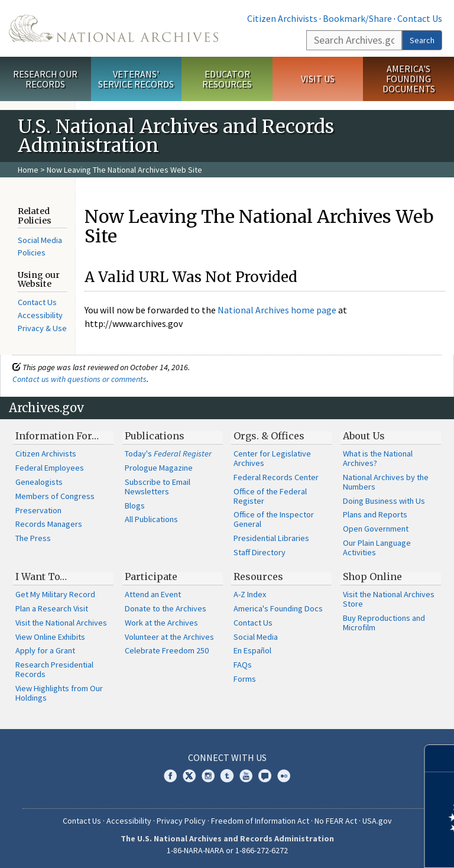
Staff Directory (260, 552)
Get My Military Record (55, 594)
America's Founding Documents (409, 79)
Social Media (256, 637)
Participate (151, 576)
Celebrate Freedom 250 (167, 650)
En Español (252, 650)
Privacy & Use (42, 328)
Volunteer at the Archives (169, 637)
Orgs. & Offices (269, 436)
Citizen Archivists (282, 18)
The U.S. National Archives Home (113, 28)
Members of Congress (55, 496)
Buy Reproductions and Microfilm (384, 623)
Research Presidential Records (54, 669)
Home (28, 170)
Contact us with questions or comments (80, 379)
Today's (168, 454)
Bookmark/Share (357, 18)
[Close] (440, 758)
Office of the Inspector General (274, 519)
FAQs (243, 665)
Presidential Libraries (271, 538)
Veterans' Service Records (136, 79)
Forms (245, 679)
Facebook (170, 776)
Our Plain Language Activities (377, 548)
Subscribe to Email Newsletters (158, 487)
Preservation (38, 510)
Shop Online (372, 576)
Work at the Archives (161, 623)
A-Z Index (250, 594)
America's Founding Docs (278, 608)
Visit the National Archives (61, 623)
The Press (33, 538)
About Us (364, 436)
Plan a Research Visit (52, 608)
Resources (258, 576)
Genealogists (39, 482)
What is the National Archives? (378, 458)
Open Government (376, 529)
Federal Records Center (276, 477)
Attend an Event (153, 594)
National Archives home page (277, 310)
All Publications (151, 519)
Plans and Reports (375, 514)
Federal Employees (50, 468)
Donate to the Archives (166, 608)
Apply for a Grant (45, 650)
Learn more (349, 847)
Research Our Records (45, 79)
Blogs (135, 506)
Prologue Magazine (159, 468)
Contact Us (420, 18)
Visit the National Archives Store (389, 599)
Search (422, 40)
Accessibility (40, 315)
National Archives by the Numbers (386, 482)
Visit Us (318, 79)
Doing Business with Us (384, 501)
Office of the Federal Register (270, 496)
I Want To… (41, 576)
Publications (155, 436)
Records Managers (49, 524)
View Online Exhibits (50, 637)
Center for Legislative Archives (272, 458)
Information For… (57, 436)
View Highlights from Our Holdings (59, 693)
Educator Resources (227, 79)
